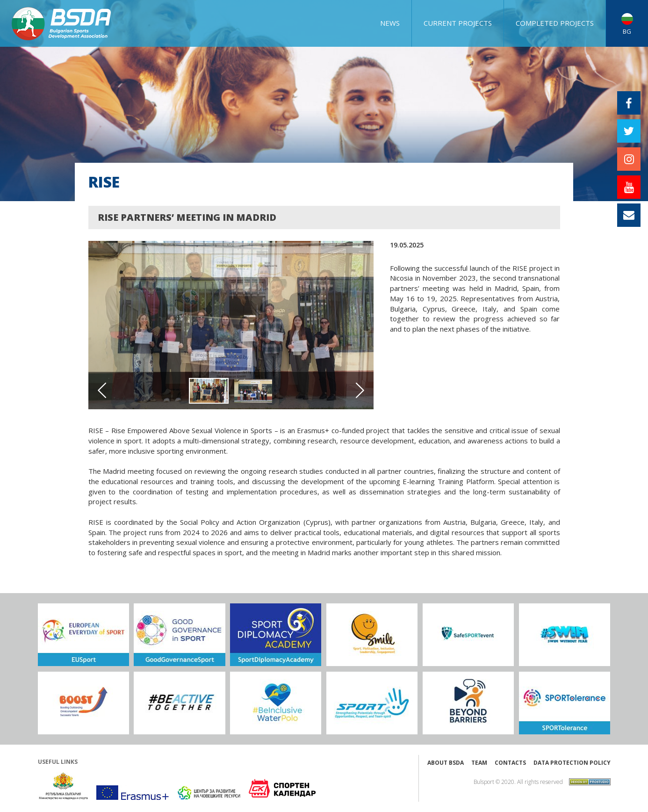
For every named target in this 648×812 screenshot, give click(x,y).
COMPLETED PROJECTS (555, 23)
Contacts (510, 763)
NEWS (390, 23)
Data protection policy (572, 763)
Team (479, 763)
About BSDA (446, 763)
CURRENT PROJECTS (458, 23)
